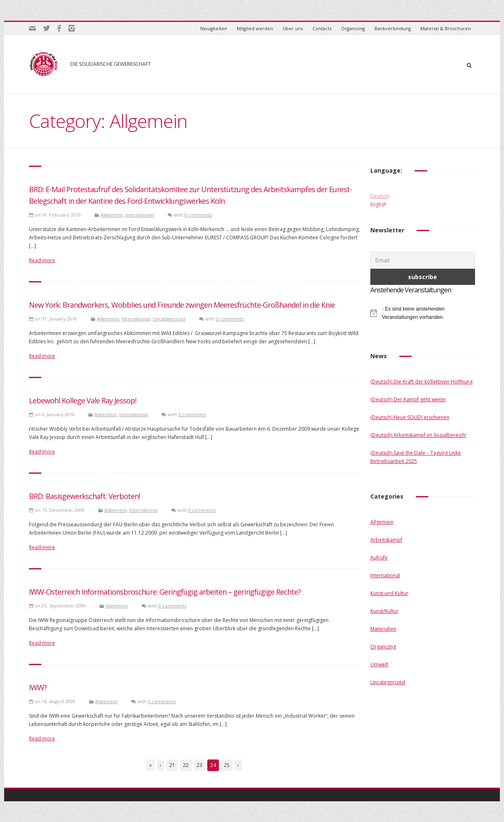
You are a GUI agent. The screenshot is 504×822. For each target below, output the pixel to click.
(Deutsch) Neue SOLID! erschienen (410, 417)
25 (227, 765)
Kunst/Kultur (384, 611)
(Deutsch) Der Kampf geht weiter (408, 399)
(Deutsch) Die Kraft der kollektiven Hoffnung (421, 382)
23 (199, 765)
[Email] (423, 260)
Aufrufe (379, 558)
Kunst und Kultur (389, 593)
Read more (42, 260)
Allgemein (112, 215)
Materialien (383, 629)
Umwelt (379, 664)
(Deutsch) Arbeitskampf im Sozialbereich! (418, 435)
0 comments (198, 215)
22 (186, 765)
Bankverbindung (393, 28)
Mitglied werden (255, 28)
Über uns (293, 28)
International (140, 215)
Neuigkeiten (214, 28)
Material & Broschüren (446, 28)
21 (172, 765)
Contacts (322, 28)
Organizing (353, 28)
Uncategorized (169, 319)
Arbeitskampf (386, 540)
